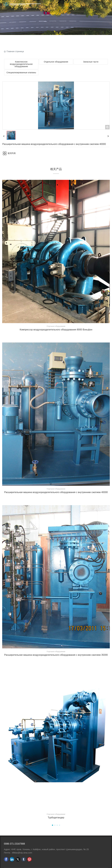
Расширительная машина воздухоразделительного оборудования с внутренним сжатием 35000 (56, 655)
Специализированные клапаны (21, 73)
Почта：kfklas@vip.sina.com (18, 853)
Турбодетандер (56, 818)
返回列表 (12, 153)
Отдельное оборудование (56, 62)
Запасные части (91, 62)
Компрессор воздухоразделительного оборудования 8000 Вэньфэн (56, 330)
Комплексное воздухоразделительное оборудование (21, 64)
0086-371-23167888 (14, 844)
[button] (52, 825)
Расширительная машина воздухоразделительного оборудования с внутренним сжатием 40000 (56, 492)
